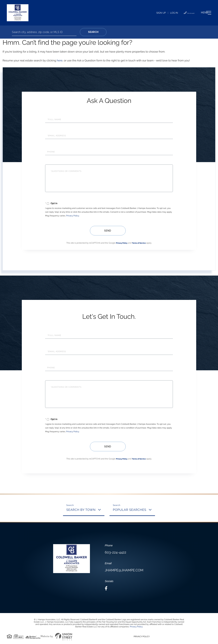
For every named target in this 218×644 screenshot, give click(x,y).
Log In (155, 13)
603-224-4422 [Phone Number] (175, 13)
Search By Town (81, 510)
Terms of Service (139, 243)
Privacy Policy (73, 216)
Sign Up (143, 13)
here (60, 60)
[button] (93, 32)
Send (107, 231)
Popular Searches (130, 510)
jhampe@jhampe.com (124, 570)
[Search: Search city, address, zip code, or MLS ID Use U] (44, 32)
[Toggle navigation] (200, 13)
